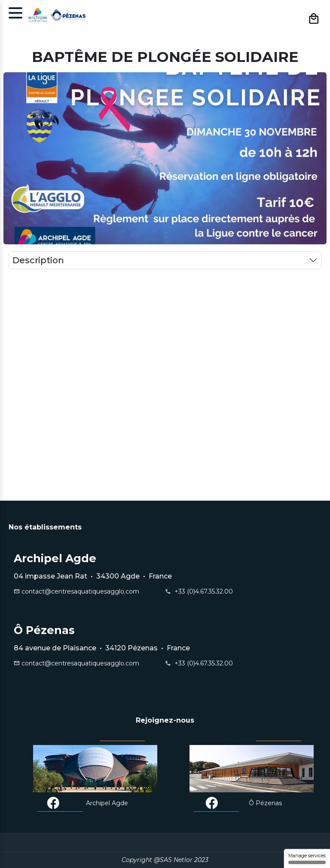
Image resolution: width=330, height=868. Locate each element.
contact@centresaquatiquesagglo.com (79, 591)
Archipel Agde (87, 803)
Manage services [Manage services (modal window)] (307, 858)
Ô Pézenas (243, 803)
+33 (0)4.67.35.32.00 (202, 591)
